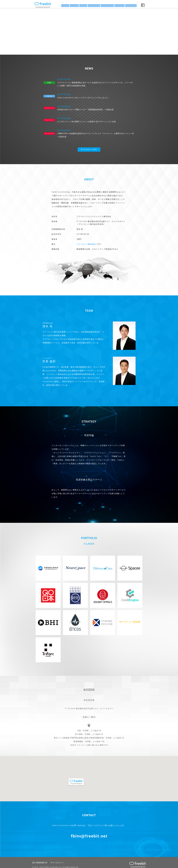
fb (143, 5)
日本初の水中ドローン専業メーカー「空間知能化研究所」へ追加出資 (96, 105)
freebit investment (43, 5)
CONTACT (130, 5)
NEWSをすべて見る (90, 144)
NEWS (62, 5)
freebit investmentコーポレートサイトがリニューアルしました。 (96, 94)
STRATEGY (92, 5)
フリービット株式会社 (86, 239)
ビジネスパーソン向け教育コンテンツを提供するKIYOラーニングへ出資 (96, 116)
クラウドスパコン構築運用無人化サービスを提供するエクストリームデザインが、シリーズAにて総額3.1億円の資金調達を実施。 (96, 82)
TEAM (81, 5)
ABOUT (71, 5)
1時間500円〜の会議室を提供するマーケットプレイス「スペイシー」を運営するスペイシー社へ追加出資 (96, 129)
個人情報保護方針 (39, 858)
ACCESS (119, 5)
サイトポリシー (55, 858)
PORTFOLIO (106, 5)
